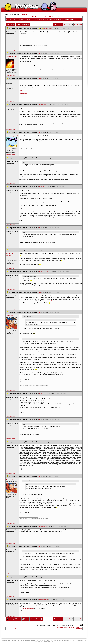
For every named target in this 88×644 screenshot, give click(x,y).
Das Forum (22, 20)
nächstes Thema (36, 619)
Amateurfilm (23, 94)
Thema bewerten (23, 24)
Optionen (11, 24)
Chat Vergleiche (38, 642)
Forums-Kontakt (59, 627)
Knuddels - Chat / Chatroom (71, 627)
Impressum (47, 642)
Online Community (81, 640)
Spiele (69, 640)
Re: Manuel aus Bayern (45, 272)
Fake (21, 90)
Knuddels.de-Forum (12, 20)
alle (81, 24)
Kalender (44, 17)
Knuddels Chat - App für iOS (38, 640)
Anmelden (25, 15)
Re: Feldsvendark (44, 394)
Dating (73, 640)
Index (25, 619)
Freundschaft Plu (61, 640)
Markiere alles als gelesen (13, 628)
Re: (40, 53)
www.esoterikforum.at (26, 608)
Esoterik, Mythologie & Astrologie (41, 20)
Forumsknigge (57, 17)
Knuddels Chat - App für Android (20, 640)
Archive (28, 20)
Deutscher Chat (6, 640)
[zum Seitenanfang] (11, 50)
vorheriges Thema (13, 619)
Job (52, 642)
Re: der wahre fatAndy (45, 105)
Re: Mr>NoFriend (48, 28)
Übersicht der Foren (33, 17)
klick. (51, 301)
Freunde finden (51, 640)
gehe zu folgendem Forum (43, 625)
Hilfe (50, 17)
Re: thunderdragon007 (45, 158)
